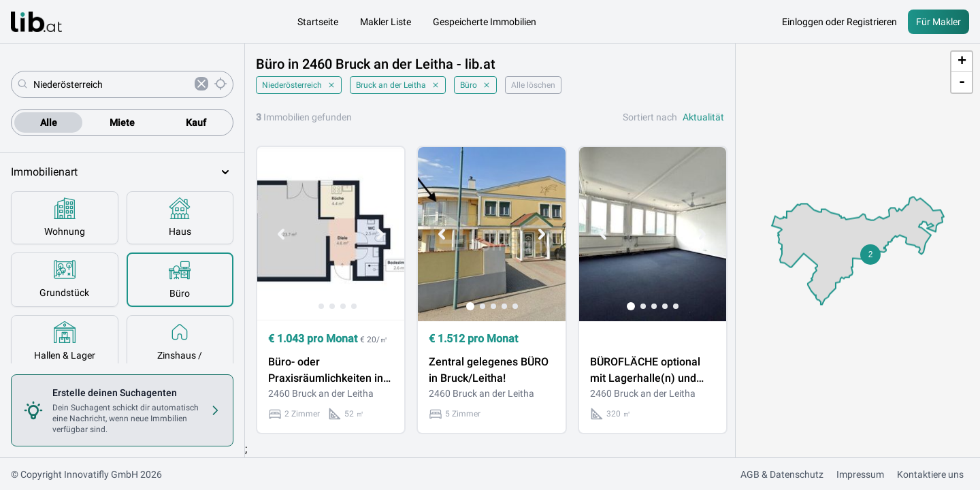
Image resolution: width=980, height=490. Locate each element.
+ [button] (962, 62)
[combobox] (111, 84)
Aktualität (703, 117)
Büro (475, 85)
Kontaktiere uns (930, 474)
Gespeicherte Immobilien (485, 22)
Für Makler (938, 22)
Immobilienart (122, 172)
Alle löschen (533, 85)
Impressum (860, 474)
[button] (870, 255)
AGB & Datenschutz (782, 474)
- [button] (962, 82)
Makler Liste (386, 22)
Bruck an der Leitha (398, 85)
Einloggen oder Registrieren (839, 22)
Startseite (318, 22)
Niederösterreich (299, 85)
